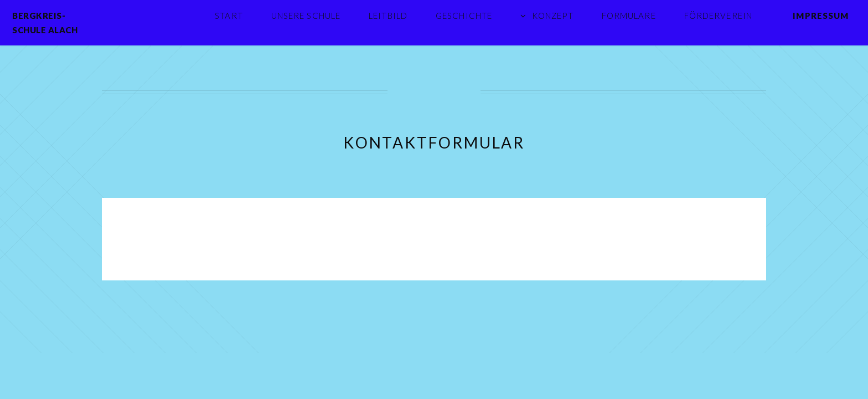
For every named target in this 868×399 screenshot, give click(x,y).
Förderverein (718, 16)
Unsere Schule (306, 16)
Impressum (821, 16)
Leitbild (388, 16)
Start (229, 16)
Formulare (629, 16)
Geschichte (464, 16)
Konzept (553, 16)
